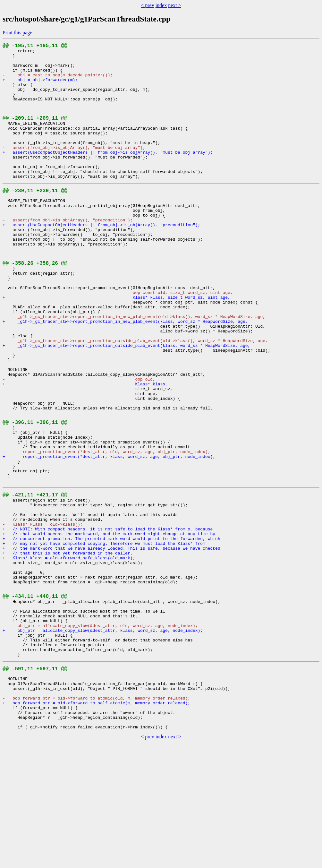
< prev (147, 5)
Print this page (17, 33)
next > (175, 5)
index (161, 5)
